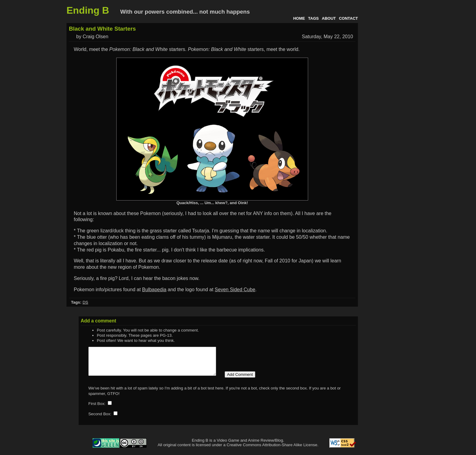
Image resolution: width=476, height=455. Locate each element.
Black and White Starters (102, 29)
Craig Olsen (95, 37)
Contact (348, 18)
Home (299, 18)
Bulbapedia (154, 290)
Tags (313, 18)
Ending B (88, 10)
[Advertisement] (385, 112)
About (329, 18)
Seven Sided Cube (235, 290)
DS (85, 302)
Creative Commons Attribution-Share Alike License (272, 450)
